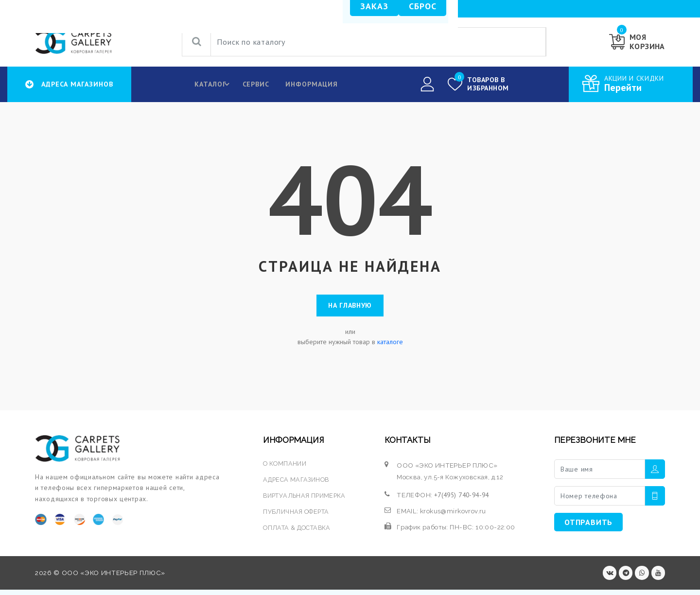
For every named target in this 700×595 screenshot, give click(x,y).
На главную (350, 307)
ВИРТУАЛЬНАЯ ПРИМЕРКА (305, 499)
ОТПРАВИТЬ (588, 525)
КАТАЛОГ (211, 84)
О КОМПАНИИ (284, 467)
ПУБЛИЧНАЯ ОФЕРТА (296, 515)
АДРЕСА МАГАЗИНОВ (297, 483)
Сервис (253, 84)
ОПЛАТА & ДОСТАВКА (298, 531)
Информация (310, 84)
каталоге (390, 345)
